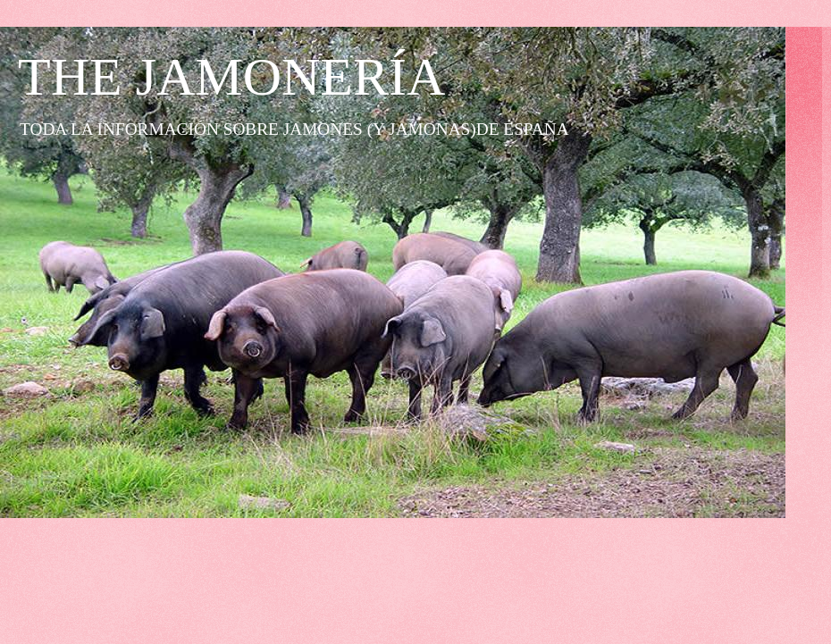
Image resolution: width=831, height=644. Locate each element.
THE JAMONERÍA (231, 77)
